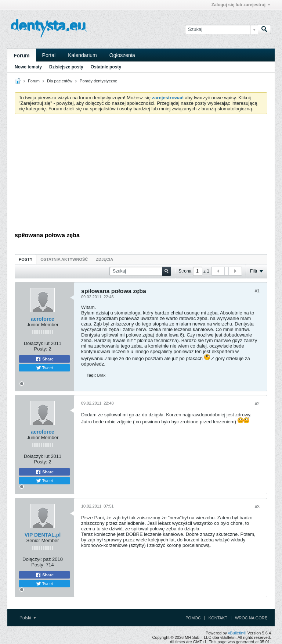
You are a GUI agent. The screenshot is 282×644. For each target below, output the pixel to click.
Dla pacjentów (60, 81)
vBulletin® (237, 633)
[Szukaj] (221, 29)
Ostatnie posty (106, 67)
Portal (49, 55)
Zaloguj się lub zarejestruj (241, 5)
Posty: (41, 349)
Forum (22, 56)
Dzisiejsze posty (66, 67)
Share (44, 359)
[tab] (26, 259)
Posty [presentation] (26, 259)
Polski (28, 618)
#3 (257, 507)
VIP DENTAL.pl (43, 535)
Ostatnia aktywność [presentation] (64, 259)
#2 (257, 404)
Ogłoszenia (122, 55)
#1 (257, 291)
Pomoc (193, 618)
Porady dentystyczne (98, 81)
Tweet (44, 368)
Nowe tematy (28, 67)
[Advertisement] (141, 175)
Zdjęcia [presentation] (104, 259)
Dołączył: (34, 343)
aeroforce (43, 319)
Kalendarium (82, 55)
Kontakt (218, 618)
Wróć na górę (251, 618)
